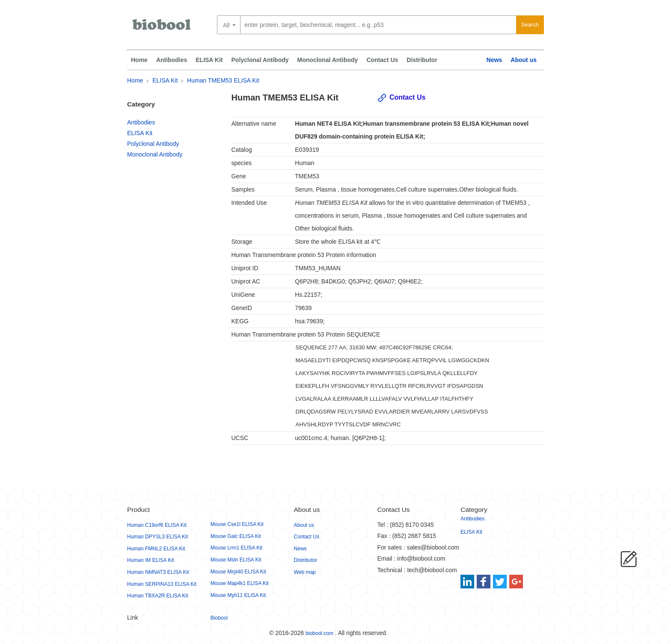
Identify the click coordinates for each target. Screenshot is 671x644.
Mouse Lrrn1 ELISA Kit (236, 548)
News (494, 60)
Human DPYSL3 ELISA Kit (157, 537)
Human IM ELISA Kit (150, 560)
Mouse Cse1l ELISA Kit (237, 524)
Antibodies (172, 60)
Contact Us (382, 60)
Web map (305, 572)
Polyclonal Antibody (260, 60)
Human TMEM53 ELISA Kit (223, 80)
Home (139, 60)
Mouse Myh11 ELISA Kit (238, 595)
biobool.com (319, 633)
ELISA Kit (209, 60)
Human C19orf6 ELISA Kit (157, 525)
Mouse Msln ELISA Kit (236, 560)
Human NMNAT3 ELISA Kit (158, 572)
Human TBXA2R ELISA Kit (158, 596)
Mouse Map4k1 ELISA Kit (240, 583)
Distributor (422, 60)
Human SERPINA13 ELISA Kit (162, 584)
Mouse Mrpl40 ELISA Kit (238, 572)
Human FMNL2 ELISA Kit (156, 549)
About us (524, 60)
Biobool (219, 618)
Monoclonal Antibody (328, 60)
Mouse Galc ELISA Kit (236, 536)
